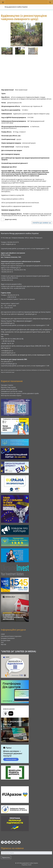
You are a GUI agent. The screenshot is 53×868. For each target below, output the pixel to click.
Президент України (7, 385)
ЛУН (2, 642)
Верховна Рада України (8, 387)
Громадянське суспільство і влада (12, 391)
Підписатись (6, 857)
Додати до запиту (11, 219)
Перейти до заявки (42, 223)
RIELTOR (3, 644)
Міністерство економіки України (11, 395)
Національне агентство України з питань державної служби (20, 393)
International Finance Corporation (11, 636)
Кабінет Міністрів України (9, 389)
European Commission (8, 638)
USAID (3, 634)
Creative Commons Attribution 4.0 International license (36, 370)
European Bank (6, 640)
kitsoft (30, 865)
